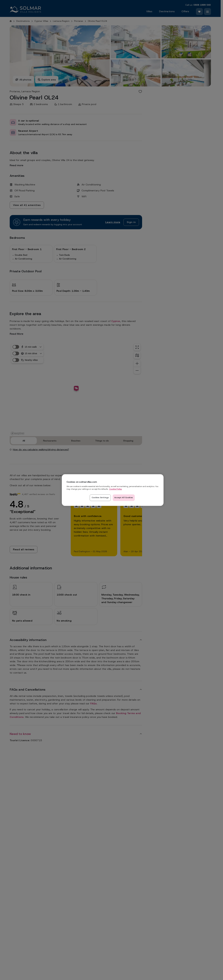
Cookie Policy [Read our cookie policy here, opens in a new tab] (116, 489)
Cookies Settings (100, 498)
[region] (113, 490)
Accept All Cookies (124, 498)
